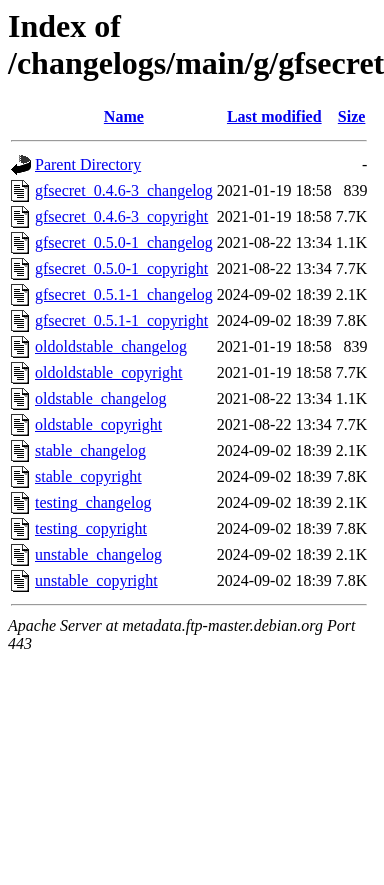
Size (352, 116)
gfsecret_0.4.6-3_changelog (124, 190)
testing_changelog (93, 502)
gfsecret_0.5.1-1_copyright (121, 320)
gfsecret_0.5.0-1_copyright (121, 268)
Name (124, 116)
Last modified (274, 116)
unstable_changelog (98, 554)
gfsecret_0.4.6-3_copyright (121, 216)
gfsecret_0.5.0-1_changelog (124, 242)
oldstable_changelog (101, 398)
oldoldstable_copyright (109, 372)
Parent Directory (88, 164)
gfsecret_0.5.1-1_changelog (124, 294)
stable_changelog (90, 450)
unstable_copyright (96, 580)
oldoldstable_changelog (111, 346)
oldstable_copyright (98, 424)
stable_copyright (88, 476)
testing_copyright (91, 528)
